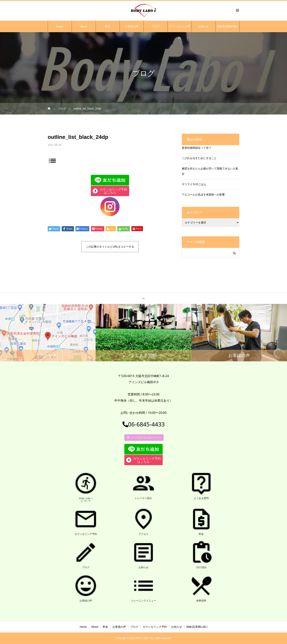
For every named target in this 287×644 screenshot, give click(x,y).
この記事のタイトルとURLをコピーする (110, 247)
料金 (108, 26)
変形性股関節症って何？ (197, 148)
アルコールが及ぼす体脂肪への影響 (203, 194)
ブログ (156, 26)
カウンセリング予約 (180, 29)
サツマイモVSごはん (194, 184)
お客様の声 (132, 26)
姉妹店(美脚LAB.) (227, 26)
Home (60, 26)
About (84, 26)
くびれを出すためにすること (199, 158)
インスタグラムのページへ (144, 437)
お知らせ (203, 26)
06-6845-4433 (144, 424)
